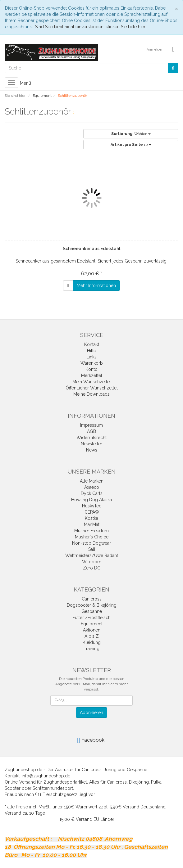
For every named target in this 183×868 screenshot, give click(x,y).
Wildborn (92, 562)
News (92, 450)
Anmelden (155, 49)
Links (91, 357)
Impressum (91, 425)
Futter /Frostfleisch (91, 618)
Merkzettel (92, 376)
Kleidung (92, 642)
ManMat (92, 524)
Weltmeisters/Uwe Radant (92, 555)
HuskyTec (92, 506)
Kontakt (92, 344)
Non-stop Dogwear (91, 543)
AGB (91, 431)
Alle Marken (92, 481)
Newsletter (91, 444)
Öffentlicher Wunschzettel (92, 388)
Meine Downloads (91, 394)
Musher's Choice (92, 537)
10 (131, 145)
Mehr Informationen (96, 286)
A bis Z (92, 636)
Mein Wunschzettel (92, 382)
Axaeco (92, 487)
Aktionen (92, 630)
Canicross (92, 599)
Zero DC (92, 568)
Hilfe (91, 351)
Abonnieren (91, 713)
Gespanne (92, 611)
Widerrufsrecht (91, 438)
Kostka (91, 518)
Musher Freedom (91, 531)
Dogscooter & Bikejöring (92, 605)
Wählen (131, 134)
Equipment (92, 624)
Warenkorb (92, 363)
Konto (91, 369)
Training (91, 649)
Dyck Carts (92, 493)
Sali (92, 549)
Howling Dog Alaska (91, 500)
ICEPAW (91, 512)
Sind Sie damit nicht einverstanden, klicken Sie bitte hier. (91, 27)
